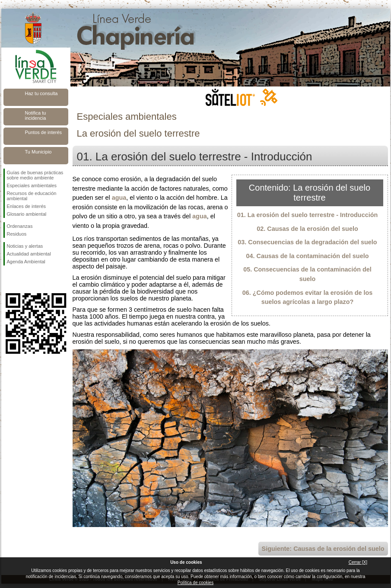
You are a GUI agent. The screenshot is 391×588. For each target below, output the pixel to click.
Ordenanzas (20, 226)
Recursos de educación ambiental (32, 196)
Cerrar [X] (358, 562)
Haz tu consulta (41, 93)
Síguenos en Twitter (23, 279)
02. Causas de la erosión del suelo (307, 229)
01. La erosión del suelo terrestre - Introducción (307, 215)
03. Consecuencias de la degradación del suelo (307, 242)
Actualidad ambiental (29, 254)
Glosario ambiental (27, 214)
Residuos (17, 234)
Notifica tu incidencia (36, 115)
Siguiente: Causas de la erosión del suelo (323, 549)
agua (119, 198)
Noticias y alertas (25, 246)
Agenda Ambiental (26, 262)
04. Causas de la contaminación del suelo (308, 256)
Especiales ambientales (32, 185)
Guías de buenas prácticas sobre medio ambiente (35, 175)
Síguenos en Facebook (9, 279)
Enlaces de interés (27, 206)
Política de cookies (195, 583)
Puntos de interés (44, 132)
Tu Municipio (38, 152)
